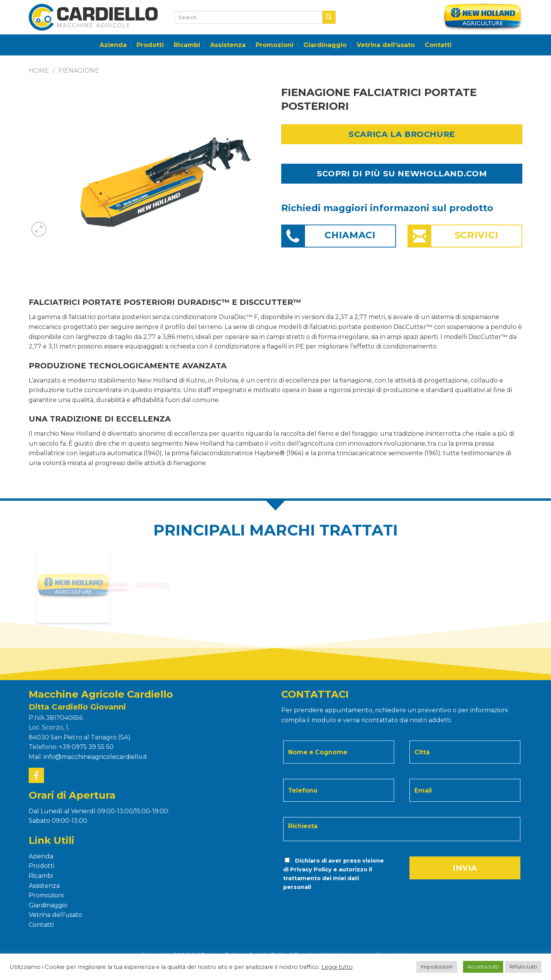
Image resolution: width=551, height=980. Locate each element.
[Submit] (329, 17)
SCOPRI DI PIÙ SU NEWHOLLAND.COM (402, 173)
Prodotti (150, 45)
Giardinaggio (325, 45)
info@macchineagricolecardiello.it (95, 757)
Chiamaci (350, 235)
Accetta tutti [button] (483, 967)
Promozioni (275, 45)
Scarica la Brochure (402, 134)
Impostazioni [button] (437, 967)
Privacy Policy (311, 869)
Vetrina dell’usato (386, 45)
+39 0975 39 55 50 (86, 747)
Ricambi (187, 45)
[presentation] (334, 907)
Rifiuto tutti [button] (523, 967)
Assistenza (228, 45)
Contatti (438, 45)
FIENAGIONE (79, 71)
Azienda (113, 45)
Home (39, 71)
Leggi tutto (337, 967)
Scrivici (477, 235)
